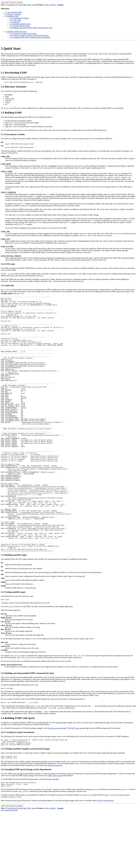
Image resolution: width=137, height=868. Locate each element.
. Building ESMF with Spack (16, 32)
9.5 (82, 282)
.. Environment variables (19, 18)
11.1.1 (11, 659)
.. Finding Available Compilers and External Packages (29, 35)
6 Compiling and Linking (14, 5)
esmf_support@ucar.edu (9, 866)
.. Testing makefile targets (20, 26)
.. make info (15, 22)
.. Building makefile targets (20, 24)
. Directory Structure (13, 14)
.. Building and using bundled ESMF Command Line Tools (31, 28)
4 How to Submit (50, 5)
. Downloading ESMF (14, 12)
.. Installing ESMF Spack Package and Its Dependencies (30, 37)
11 (72, 56)
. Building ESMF (12, 16)
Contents (60, 5)
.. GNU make (15, 20)
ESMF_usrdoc (31, 5)
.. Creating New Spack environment (23, 34)
